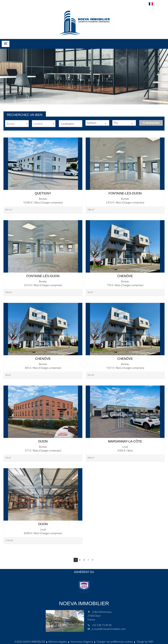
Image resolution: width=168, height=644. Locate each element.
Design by (145, 642)
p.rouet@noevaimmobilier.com (109, 629)
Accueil (84, 22)
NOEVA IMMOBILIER (84, 603)
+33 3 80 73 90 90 (102, 625)
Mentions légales (58, 642)
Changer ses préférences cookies (115, 642)
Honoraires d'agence (82, 642)
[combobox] (17, 124)
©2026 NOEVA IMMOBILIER (30, 642)
